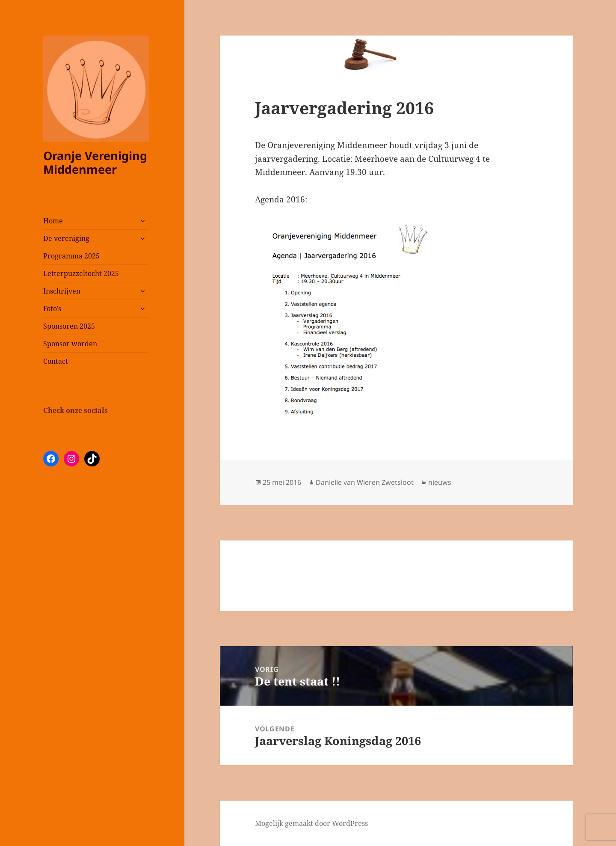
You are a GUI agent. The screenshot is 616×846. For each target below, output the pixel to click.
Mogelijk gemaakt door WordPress (311, 823)
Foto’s (52, 309)
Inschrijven (62, 291)
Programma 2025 (71, 256)
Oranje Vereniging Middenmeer (95, 162)
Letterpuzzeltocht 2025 (81, 273)
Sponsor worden (70, 344)
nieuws (440, 482)
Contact (56, 361)
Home (53, 221)
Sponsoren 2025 (69, 326)
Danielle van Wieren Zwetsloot (365, 482)
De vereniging (66, 238)
